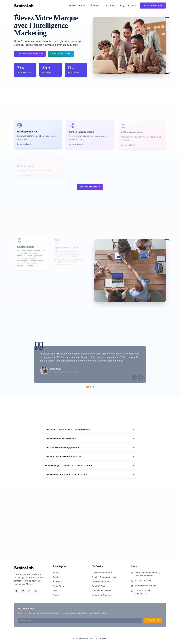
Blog (122, 6)
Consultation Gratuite (153, 6)
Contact (132, 6)
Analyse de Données (102, 595)
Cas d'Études (110, 6)
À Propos (95, 6)
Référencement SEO (101, 582)
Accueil (71, 6)
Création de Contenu (102, 591)
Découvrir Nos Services (30, 54)
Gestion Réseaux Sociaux (104, 577)
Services (83, 6)
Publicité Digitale (100, 586)
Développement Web (102, 573)
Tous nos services (90, 187)
